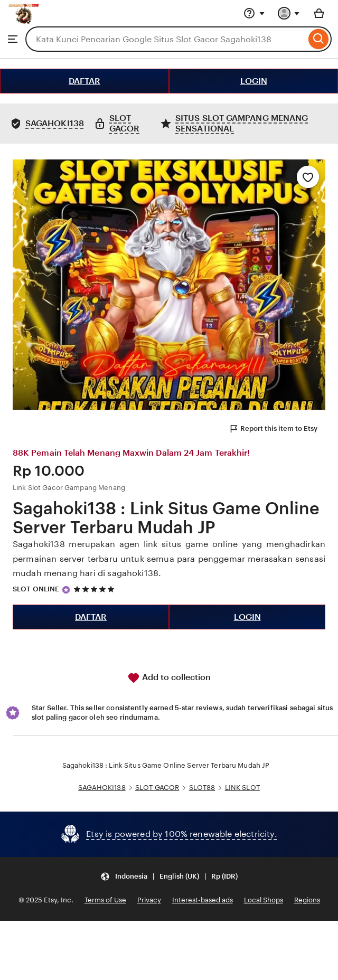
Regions (307, 900)
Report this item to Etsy (273, 429)
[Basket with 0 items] (319, 13)
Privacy (149, 900)
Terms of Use (105, 900)
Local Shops (264, 900)
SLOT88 (202, 788)
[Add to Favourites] (308, 177)
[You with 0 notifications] (289, 13)
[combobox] (166, 39)
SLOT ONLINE (36, 589)
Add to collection (169, 678)
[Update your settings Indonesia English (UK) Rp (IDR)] (169, 876)
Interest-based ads (203, 900)
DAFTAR (84, 81)
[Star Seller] (66, 590)
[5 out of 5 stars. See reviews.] (96, 590)
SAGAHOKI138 (102, 788)
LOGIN (254, 81)
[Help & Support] (254, 13)
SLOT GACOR (157, 788)
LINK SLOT (242, 788)
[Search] (319, 39)
